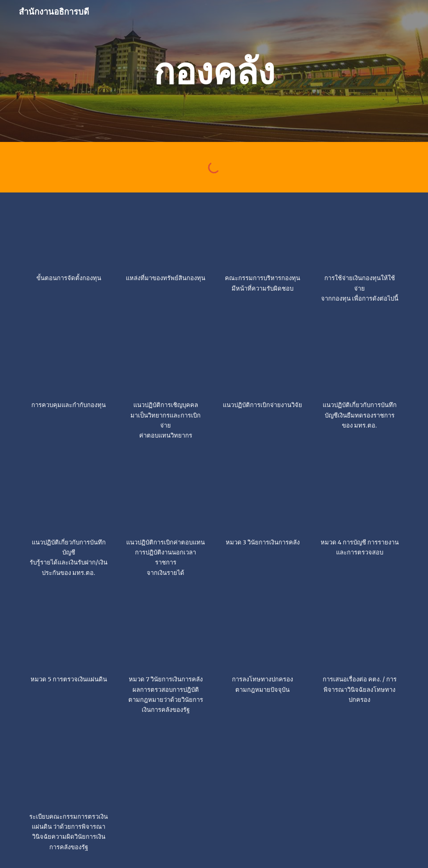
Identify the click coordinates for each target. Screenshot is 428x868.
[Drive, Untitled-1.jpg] (69, 499)
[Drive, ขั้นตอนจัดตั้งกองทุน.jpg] (69, 235)
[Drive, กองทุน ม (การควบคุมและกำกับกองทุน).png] (69, 362)
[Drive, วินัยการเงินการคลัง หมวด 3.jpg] (263, 499)
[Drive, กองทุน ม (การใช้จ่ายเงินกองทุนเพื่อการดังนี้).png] (360, 235)
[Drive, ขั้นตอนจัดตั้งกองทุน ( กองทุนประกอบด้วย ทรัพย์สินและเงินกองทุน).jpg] (166, 235)
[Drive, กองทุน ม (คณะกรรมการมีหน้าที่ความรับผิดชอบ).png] (263, 235)
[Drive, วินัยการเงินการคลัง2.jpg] (360, 636)
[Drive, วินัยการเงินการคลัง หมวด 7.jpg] (166, 636)
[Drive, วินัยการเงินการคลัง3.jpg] (69, 773)
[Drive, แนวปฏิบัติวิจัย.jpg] (263, 362)
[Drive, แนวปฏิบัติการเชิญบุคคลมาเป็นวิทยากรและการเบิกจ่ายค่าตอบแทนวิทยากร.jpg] (166, 362)
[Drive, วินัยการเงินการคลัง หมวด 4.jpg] (360, 499)
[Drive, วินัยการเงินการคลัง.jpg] (263, 636)
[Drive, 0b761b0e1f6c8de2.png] (360, 362)
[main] (214, 71)
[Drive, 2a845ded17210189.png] (166, 499)
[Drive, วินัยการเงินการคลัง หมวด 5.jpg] (69, 636)
